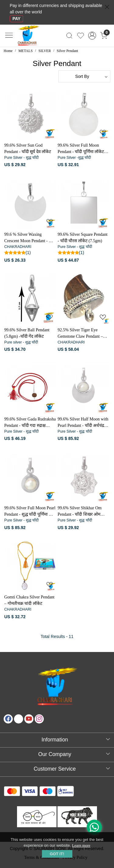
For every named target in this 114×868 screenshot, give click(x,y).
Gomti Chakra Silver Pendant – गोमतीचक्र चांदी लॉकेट (29, 600)
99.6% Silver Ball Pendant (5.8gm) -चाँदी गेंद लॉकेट (27, 333)
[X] (19, 719)
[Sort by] (85, 76)
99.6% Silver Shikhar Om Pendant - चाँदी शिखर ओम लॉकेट (80, 512)
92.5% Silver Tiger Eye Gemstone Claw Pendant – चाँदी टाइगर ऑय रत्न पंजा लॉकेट (83, 334)
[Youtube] (29, 719)
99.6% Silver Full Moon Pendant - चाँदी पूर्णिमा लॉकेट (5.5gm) (81, 149)
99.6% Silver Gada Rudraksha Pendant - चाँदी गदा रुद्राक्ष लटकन (30, 423)
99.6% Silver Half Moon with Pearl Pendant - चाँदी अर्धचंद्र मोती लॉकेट (83, 423)
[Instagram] (39, 719)
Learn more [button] (81, 845)
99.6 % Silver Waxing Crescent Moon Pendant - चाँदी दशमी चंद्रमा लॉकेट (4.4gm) (30, 238)
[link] (69, 36)
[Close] (107, 7)
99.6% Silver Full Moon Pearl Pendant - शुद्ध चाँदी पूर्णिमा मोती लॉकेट (30, 512)
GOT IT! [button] (57, 854)
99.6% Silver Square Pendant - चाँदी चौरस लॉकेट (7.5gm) (83, 238)
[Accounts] (92, 36)
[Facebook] (8, 719)
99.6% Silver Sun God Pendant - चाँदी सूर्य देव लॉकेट (28, 148)
